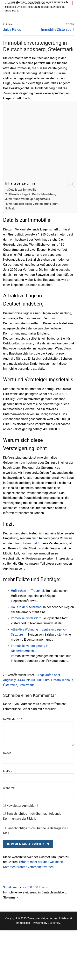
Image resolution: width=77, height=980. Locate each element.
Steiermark (26, 685)
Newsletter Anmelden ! (20, 806)
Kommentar (13, 719)
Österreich (10, 685)
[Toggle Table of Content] (69, 184)
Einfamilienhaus (62, 680)
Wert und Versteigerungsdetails (29, 199)
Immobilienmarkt (27, 543)
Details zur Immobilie (22, 190)
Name (7, 753)
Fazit (12, 208)
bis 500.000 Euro (38, 680)
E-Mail (8, 771)
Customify (54, 923)
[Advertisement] (36, 141)
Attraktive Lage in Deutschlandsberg (32, 194)
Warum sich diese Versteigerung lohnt (33, 204)
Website (9, 788)
